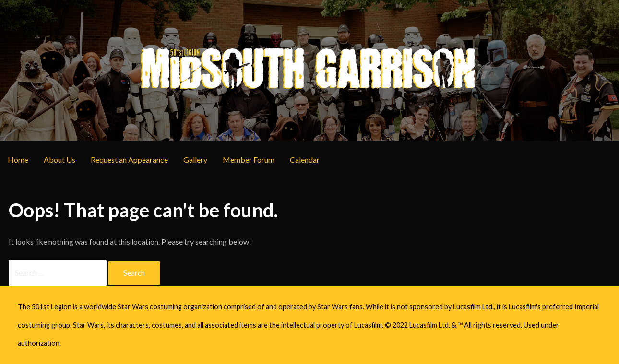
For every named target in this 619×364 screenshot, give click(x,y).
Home (18, 159)
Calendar (305, 159)
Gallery (195, 159)
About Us (60, 159)
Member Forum (249, 159)
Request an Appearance (129, 159)
